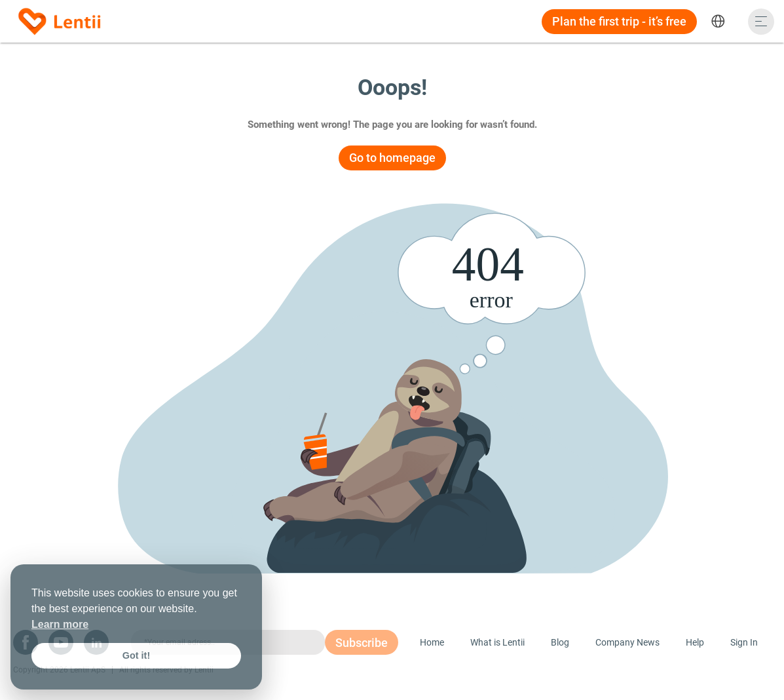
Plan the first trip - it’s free (619, 21)
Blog (560, 642)
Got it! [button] (136, 655)
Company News (627, 642)
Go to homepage (392, 158)
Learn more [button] (60, 624)
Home (432, 642)
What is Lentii (497, 642)
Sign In (744, 642)
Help (695, 642)
